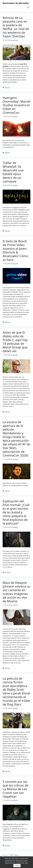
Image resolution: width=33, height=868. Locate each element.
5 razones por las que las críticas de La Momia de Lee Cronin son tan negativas (15, 789)
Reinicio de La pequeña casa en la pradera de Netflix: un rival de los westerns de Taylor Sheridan (16, 27)
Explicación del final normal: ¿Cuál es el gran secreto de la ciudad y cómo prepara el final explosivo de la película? (16, 512)
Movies (7, 87)
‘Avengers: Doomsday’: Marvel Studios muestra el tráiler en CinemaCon (16, 105)
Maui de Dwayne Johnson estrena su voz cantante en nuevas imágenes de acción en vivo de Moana (16, 592)
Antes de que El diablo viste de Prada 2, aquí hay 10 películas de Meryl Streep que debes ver (15, 342)
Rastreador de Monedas (16, 3)
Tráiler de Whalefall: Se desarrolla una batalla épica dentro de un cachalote (13, 172)
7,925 (11, 855)
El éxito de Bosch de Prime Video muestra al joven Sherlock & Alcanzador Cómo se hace (15, 250)
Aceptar (17, 866)
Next (17, 855)
